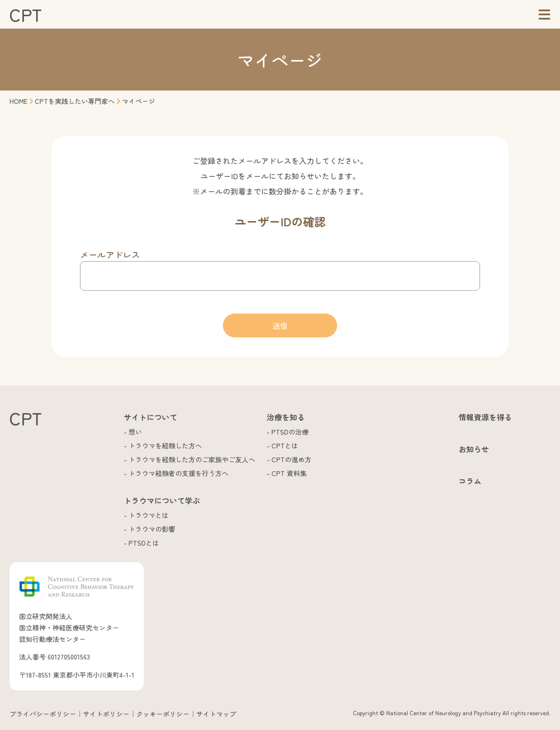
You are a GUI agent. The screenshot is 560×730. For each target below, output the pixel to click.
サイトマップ (216, 714)
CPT (26, 14)
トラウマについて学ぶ (162, 500)
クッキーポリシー (163, 714)
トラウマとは (149, 515)
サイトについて (150, 417)
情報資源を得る (485, 417)
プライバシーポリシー (43, 714)
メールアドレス (110, 254)
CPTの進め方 (291, 459)
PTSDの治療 (290, 432)
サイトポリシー (106, 714)
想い (135, 432)
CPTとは (285, 446)
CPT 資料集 (289, 473)
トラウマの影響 (152, 529)
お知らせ (474, 449)
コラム (470, 481)
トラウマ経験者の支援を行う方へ (179, 473)
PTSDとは (144, 543)
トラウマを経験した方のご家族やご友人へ (192, 459)
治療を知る (286, 417)
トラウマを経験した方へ (165, 446)
